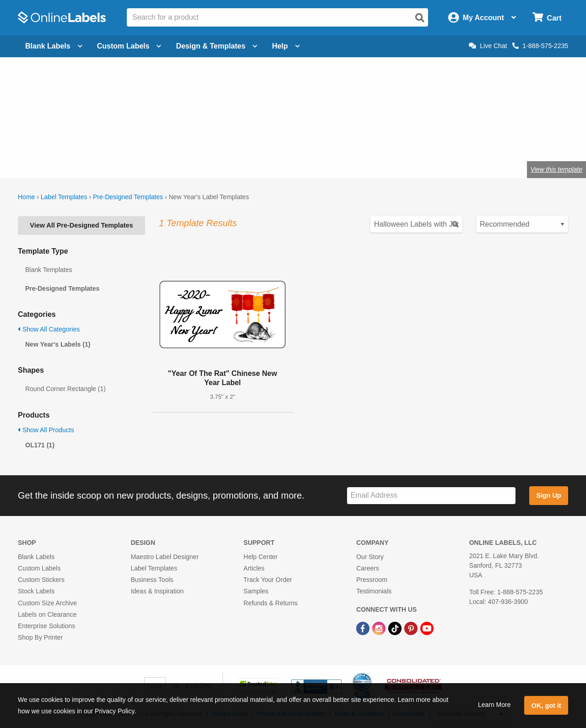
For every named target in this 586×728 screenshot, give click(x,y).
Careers (368, 568)
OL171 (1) (40, 445)
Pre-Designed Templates (128, 197)
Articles (254, 568)
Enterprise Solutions (46, 626)
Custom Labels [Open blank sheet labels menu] (129, 46)
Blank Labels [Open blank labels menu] (54, 46)
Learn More (494, 705)
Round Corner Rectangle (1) (65, 389)
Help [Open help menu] (286, 46)
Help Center (261, 557)
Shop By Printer (40, 637)
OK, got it (546, 706)
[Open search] (420, 18)
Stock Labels (36, 591)
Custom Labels (39, 568)
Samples (256, 591)
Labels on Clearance (47, 614)
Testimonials (374, 591)
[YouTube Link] (427, 628)
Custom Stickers (41, 580)
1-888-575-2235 (540, 46)
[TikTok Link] (396, 628)
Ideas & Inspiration (157, 591)
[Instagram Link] (380, 628)
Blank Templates (49, 270)
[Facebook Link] (364, 628)
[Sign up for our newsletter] (431, 496)
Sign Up (548, 495)
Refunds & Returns (271, 603)
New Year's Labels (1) (58, 344)
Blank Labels (36, 557)
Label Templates (64, 197)
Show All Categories (49, 329)
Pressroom (372, 580)
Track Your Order (268, 580)
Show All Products (46, 430)
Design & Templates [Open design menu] (217, 46)
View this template (556, 169)
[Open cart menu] (547, 18)
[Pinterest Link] (412, 628)
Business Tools (152, 580)
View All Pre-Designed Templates (81, 225)
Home (26, 197)
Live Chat (488, 46)
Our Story (370, 557)
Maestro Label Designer (165, 557)
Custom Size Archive (47, 603)
